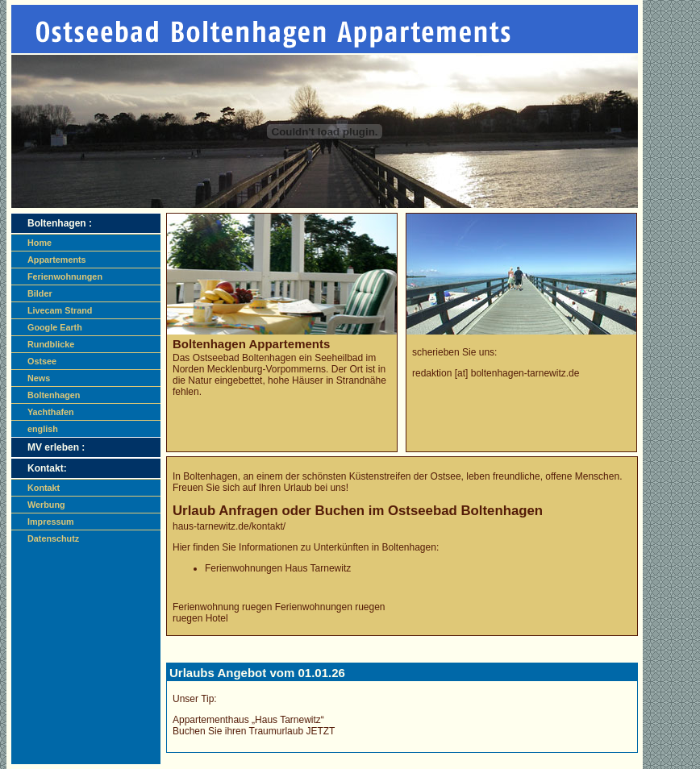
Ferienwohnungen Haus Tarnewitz (278, 568)
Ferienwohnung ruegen (222, 607)
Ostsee (42, 361)
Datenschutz (53, 538)
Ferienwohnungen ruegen (330, 607)
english (43, 429)
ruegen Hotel (200, 618)
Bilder (40, 293)
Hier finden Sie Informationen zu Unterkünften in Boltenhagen (304, 547)
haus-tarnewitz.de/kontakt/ (229, 526)
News (39, 378)
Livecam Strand (60, 310)
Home (40, 243)
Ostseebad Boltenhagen (245, 358)
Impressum (51, 522)
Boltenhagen (54, 395)
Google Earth (55, 327)
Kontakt (44, 488)
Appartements (57, 260)
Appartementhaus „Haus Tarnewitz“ (248, 720)
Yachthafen (51, 412)
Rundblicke (51, 344)
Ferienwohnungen (65, 276)
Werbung (46, 505)
